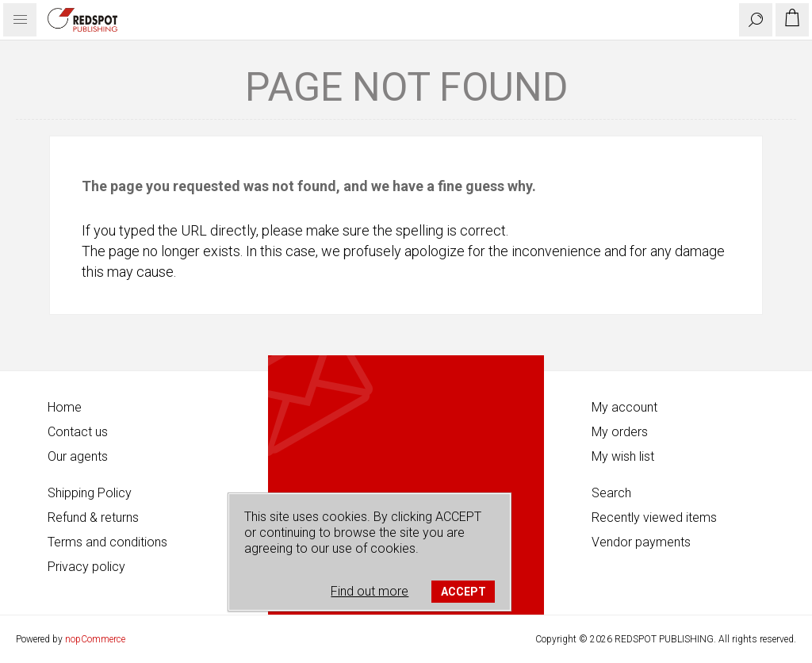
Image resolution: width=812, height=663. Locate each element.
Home (65, 407)
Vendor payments (641, 542)
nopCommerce (95, 639)
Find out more (370, 591)
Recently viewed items (654, 517)
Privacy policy (86, 567)
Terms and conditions (107, 542)
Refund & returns (93, 517)
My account (624, 407)
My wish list (623, 456)
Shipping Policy (90, 493)
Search (611, 493)
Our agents (78, 456)
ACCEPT (463, 592)
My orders (620, 432)
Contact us (78, 432)
